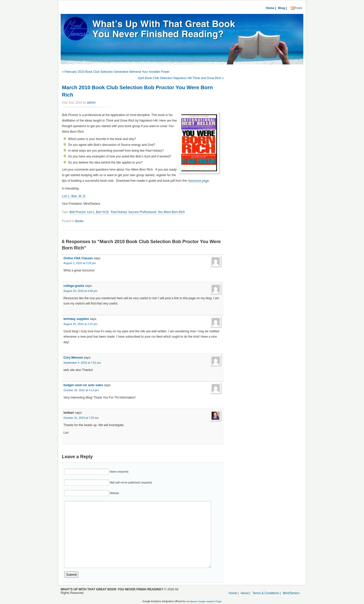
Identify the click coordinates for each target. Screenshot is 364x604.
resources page (198, 181)
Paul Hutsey (119, 212)
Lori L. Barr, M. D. (74, 196)
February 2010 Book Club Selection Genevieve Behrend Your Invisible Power (117, 72)
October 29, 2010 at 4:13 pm (81, 390)
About (245, 593)
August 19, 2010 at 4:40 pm (80, 291)
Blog (281, 8)
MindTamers (291, 593)
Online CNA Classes (78, 258)
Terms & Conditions (266, 593)
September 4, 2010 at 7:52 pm (82, 363)
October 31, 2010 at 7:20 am (81, 418)
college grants (74, 286)
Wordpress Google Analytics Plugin (204, 601)
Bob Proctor (77, 212)
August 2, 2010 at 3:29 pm (80, 263)
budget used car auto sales (83, 385)
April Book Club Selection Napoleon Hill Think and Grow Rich (179, 78)
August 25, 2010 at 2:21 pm (80, 324)
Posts (298, 8)
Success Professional (142, 212)
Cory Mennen (73, 358)
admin (91, 102)
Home (270, 8)
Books (79, 221)
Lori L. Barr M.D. (98, 212)
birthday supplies (76, 319)
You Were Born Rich (171, 212)
